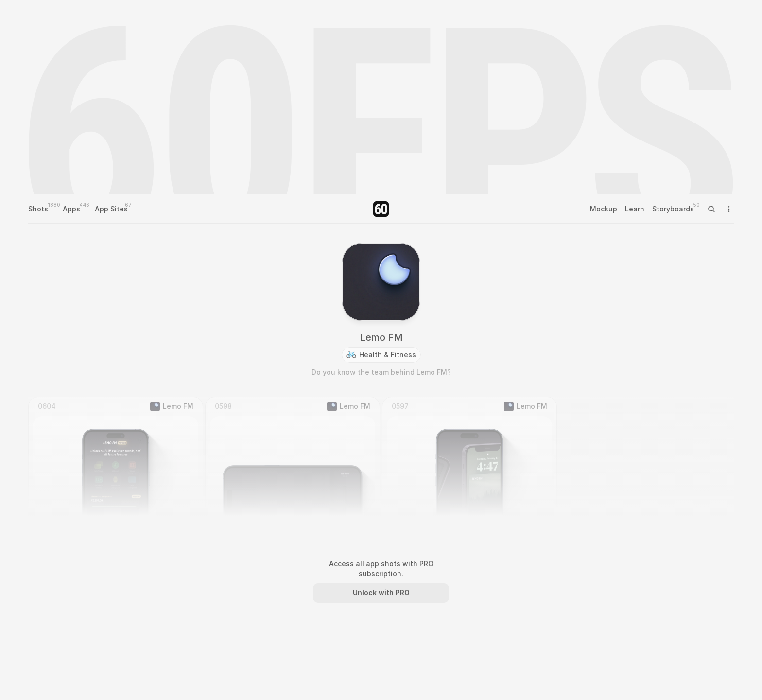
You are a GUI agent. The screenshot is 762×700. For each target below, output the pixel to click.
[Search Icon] (711, 209)
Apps (71, 209)
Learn (635, 209)
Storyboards (673, 209)
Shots (38, 209)
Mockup (604, 209)
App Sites (111, 209)
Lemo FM (381, 337)
